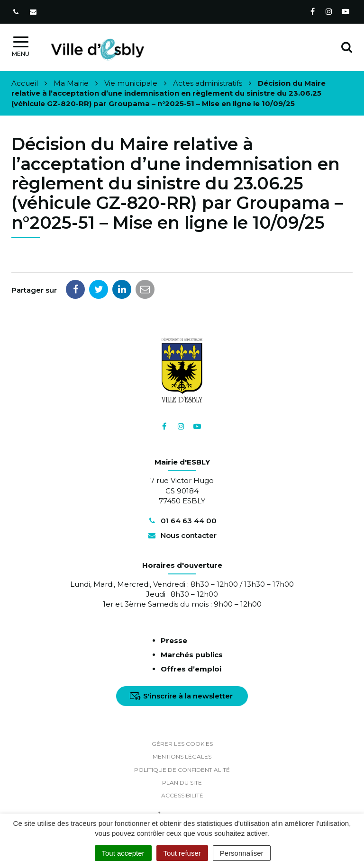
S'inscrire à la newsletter (181, 696)
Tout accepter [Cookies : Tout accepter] (123, 853)
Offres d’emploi (191, 669)
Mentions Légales (182, 756)
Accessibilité (182, 795)
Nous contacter (182, 535)
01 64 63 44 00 (182, 521)
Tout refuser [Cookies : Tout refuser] (182, 853)
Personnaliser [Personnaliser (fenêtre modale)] (242, 853)
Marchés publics (192, 655)
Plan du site (182, 783)
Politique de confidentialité (182, 770)
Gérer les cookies (182, 744)
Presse (174, 640)
